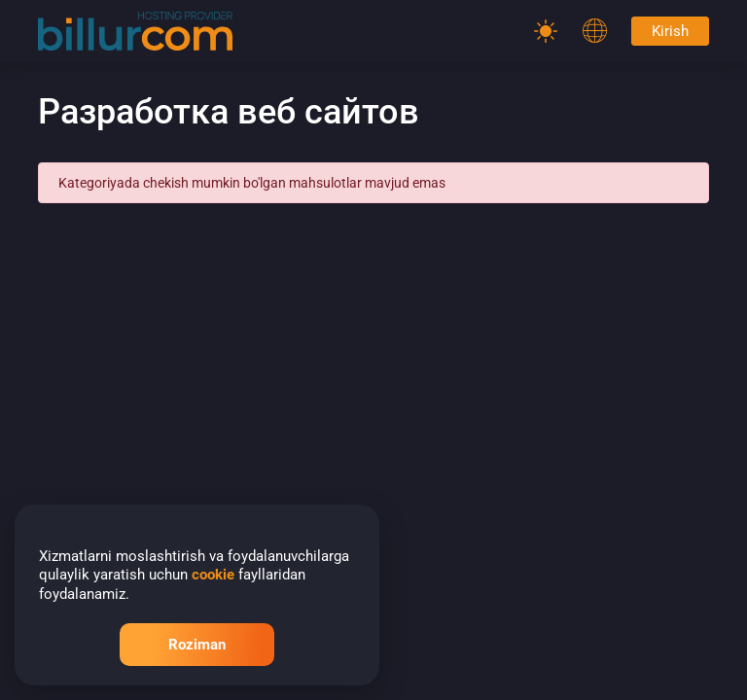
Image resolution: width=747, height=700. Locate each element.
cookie (213, 575)
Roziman (197, 645)
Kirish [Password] (670, 31)
